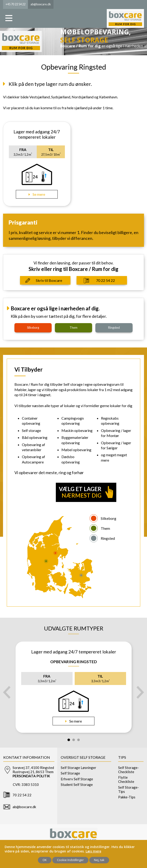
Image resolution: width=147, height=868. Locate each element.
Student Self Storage (77, 784)
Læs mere (93, 851)
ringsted (114, 328)
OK (45, 860)
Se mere (38, 194)
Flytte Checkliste (126, 779)
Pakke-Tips (127, 797)
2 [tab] (74, 740)
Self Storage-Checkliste (129, 770)
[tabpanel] (74, 687)
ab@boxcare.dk (24, 807)
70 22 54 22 (105, 280)
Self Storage (70, 773)
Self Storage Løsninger (79, 768)
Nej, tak (99, 860)
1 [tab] (69, 740)
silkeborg (33, 328)
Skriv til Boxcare (49, 280)
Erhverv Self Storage (77, 779)
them (73, 328)
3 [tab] (79, 740)
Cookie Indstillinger (70, 860)
